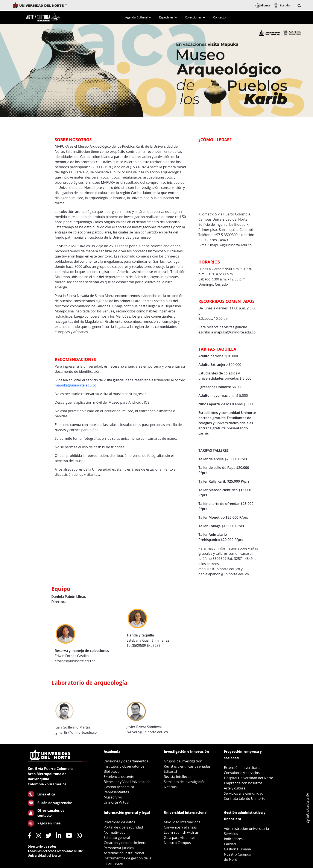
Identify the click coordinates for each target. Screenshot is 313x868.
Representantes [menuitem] (116, 792)
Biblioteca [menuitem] (112, 771)
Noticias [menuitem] (170, 787)
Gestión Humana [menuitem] (237, 849)
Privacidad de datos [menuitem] (119, 822)
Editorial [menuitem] (170, 771)
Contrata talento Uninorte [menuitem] (245, 798)
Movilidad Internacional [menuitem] (183, 822)
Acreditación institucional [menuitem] (124, 853)
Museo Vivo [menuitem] (113, 797)
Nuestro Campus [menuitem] (177, 843)
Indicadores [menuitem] (233, 839)
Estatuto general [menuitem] (117, 838)
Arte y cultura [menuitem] (235, 788)
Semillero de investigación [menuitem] (185, 782)
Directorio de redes (42, 846)
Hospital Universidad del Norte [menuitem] (248, 778)
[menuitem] (138, 17)
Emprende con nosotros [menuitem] (243, 783)
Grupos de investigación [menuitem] (183, 761)
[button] (299, 6)
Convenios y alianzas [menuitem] (180, 827)
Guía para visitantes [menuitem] (180, 838)
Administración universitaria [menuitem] (246, 829)
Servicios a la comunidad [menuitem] (244, 793)
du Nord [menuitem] (231, 859)
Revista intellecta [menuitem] (177, 777)
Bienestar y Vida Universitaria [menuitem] (127, 782)
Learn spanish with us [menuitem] (181, 832)
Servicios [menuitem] (231, 834)
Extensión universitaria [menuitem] (242, 768)
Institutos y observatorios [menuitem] (124, 766)
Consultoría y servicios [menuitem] (242, 773)
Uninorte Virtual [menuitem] (116, 802)
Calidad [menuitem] (230, 844)
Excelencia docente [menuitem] (119, 777)
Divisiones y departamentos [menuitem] (126, 761)
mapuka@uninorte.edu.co (76, 385)
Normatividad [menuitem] (115, 832)
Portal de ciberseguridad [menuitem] (123, 827)
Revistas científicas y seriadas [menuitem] (187, 766)
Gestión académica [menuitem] (119, 787)
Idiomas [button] (263, 5)
